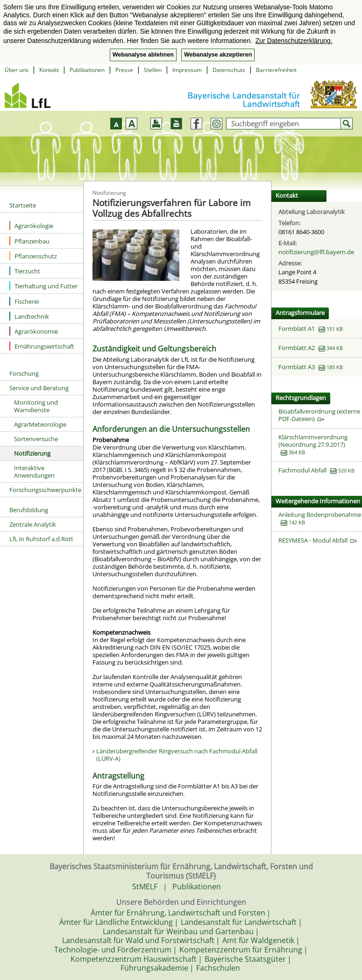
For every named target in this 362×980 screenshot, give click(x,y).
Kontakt (49, 70)
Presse (124, 70)
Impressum (187, 70)
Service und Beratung (39, 388)
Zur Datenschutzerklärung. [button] (294, 41)
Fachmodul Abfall (302, 470)
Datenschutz (229, 70)
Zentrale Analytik (33, 524)
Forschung (24, 373)
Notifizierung (32, 453)
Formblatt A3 (297, 367)
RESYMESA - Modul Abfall (318, 540)
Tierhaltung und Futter (43, 286)
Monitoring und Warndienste (36, 406)
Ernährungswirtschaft (42, 346)
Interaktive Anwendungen (34, 472)
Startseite (23, 205)
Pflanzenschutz (33, 256)
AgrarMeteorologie (40, 424)
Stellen (153, 70)
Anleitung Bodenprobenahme (320, 515)
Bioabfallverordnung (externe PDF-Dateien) (319, 415)
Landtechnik (29, 316)
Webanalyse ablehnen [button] (143, 55)
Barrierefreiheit (276, 70)
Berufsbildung (29, 510)
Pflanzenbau (29, 241)
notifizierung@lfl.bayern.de (316, 252)
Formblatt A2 (297, 348)
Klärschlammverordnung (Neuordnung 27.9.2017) (313, 441)
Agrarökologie (31, 225)
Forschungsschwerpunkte (45, 490)
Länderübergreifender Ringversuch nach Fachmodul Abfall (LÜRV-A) (177, 755)
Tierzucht (25, 271)
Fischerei (24, 301)
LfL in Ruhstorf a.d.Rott (41, 539)
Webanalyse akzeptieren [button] (218, 55)
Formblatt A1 (297, 329)
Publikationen (87, 70)
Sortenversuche (36, 439)
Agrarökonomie (34, 331)
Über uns (17, 70)
